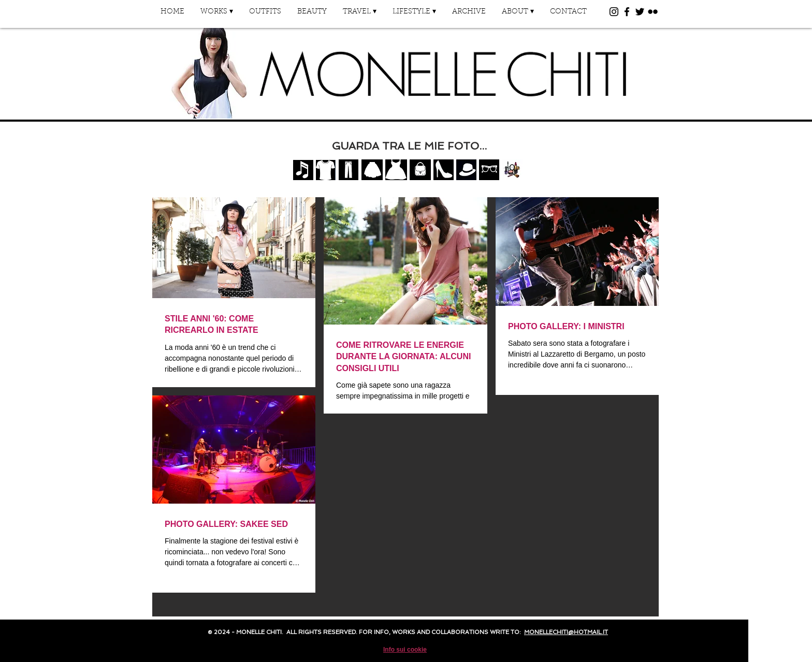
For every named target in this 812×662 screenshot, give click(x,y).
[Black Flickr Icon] (653, 12)
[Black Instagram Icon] (614, 12)
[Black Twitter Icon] (640, 12)
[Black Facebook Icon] (627, 12)
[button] (216, 15)
